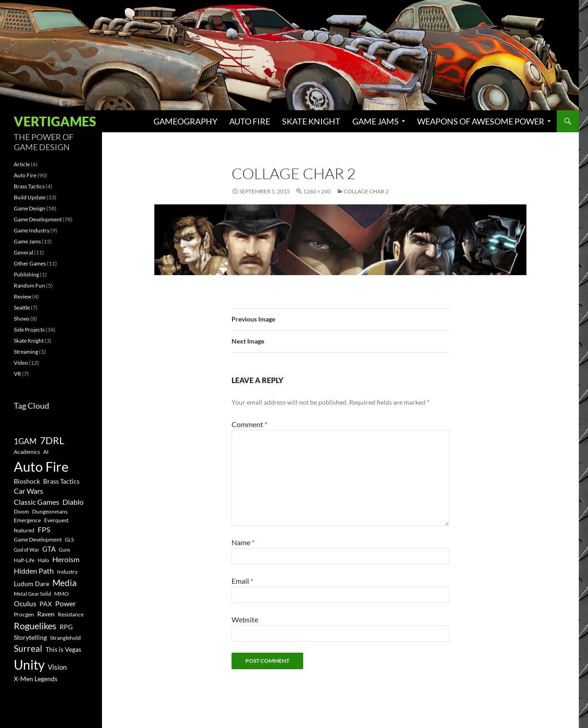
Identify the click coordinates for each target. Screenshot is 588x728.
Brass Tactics (29, 186)
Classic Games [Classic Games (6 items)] (37, 502)
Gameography (185, 121)
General (23, 252)
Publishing (26, 274)
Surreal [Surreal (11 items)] (28, 648)
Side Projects (29, 330)
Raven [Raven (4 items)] (46, 614)
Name (243, 542)
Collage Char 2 (366, 191)
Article (22, 164)
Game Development (38, 219)
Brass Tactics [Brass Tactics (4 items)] (61, 481)
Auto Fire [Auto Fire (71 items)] (41, 466)
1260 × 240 (317, 191)
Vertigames (55, 121)
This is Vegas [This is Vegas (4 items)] (63, 649)
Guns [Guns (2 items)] (65, 550)
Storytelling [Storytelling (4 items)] (30, 638)
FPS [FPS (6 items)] (44, 530)
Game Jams (376, 121)
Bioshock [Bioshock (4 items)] (27, 481)
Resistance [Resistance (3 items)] (71, 614)
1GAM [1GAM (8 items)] (25, 441)
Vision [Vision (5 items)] (57, 667)
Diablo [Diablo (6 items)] (73, 502)
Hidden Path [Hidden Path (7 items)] (34, 571)
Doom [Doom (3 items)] (21, 511)
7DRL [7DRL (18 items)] (52, 440)
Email (242, 581)
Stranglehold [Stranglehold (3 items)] (65, 638)
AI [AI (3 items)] (46, 452)
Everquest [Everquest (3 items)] (56, 520)
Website (245, 619)
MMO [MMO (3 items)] (62, 594)
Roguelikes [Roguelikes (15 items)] (35, 626)
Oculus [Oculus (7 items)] (25, 603)
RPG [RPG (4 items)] (66, 627)
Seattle (22, 308)
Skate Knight (311, 121)
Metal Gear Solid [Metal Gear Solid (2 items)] (32, 594)
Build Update (30, 197)
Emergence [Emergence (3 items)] (27, 520)
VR (17, 374)
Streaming (26, 352)
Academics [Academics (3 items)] (27, 452)
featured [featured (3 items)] (24, 530)
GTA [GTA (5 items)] (49, 549)
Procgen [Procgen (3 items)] (24, 614)
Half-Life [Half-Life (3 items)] (24, 560)
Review (23, 296)
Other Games (30, 263)
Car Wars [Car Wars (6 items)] (28, 491)
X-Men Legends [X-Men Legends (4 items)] (36, 679)
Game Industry (32, 230)
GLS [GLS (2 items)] (69, 539)
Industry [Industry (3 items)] (67, 572)
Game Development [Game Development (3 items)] (38, 539)
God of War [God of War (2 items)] (26, 550)
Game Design (30, 208)
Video (21, 363)
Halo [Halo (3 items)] (43, 560)
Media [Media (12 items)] (65, 583)
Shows (22, 319)
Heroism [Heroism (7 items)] (66, 559)
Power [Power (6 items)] (65, 604)
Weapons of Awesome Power (481, 121)
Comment (249, 424)
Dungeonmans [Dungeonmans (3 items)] (50, 511)
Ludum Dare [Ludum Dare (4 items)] (31, 584)
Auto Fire (250, 121)
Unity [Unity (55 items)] (29, 665)
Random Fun (29, 285)
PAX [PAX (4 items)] (46, 604)
